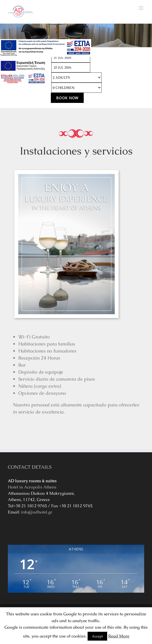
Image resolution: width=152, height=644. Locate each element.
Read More (119, 636)
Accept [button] (97, 636)
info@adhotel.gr (37, 512)
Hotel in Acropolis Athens (32, 487)
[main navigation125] (46, 48)
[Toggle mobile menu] (141, 8)
